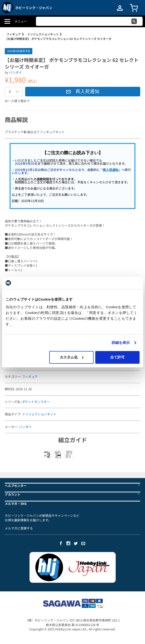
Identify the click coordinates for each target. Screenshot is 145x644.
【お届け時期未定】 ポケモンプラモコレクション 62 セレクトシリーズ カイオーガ (58, 39)
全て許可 (117, 357)
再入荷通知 (83, 91)
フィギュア (14, 34)
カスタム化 (72, 357)
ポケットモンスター (36, 402)
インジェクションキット (43, 34)
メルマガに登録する (19, 528)
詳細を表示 (121, 343)
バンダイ (15, 72)
